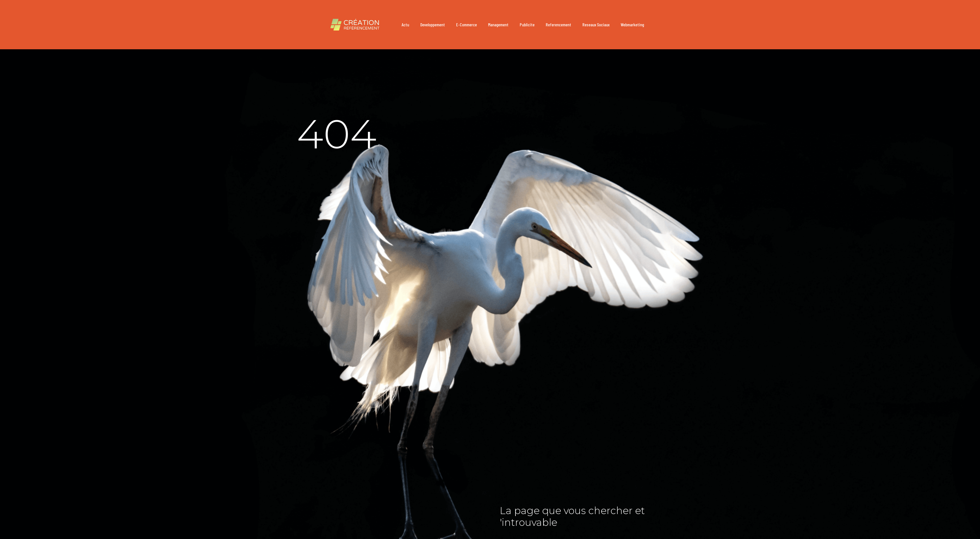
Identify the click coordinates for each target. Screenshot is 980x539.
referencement (558, 25)
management (498, 25)
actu (405, 25)
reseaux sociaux (596, 25)
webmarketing (632, 25)
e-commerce (466, 25)
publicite (527, 25)
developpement (433, 25)
